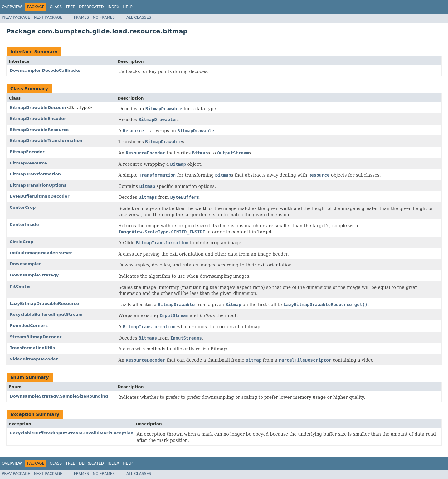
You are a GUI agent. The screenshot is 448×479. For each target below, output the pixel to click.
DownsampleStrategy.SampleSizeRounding (59, 396)
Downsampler (25, 264)
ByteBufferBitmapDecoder (39, 196)
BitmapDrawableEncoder (38, 118)
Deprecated (91, 7)
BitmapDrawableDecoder (38, 108)
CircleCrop (22, 242)
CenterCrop (23, 207)
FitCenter (20, 286)
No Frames (104, 17)
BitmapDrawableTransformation (46, 141)
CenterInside (24, 225)
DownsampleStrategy (34, 275)
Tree (70, 7)
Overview (12, 7)
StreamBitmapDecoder (36, 337)
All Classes (139, 17)
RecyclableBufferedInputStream (46, 314)
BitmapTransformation (35, 174)
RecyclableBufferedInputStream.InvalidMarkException (72, 433)
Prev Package (16, 17)
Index (114, 7)
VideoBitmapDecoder (34, 359)
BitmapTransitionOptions (38, 185)
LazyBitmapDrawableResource (44, 303)
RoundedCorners (29, 326)
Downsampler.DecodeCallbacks (45, 70)
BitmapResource (28, 163)
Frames (82, 17)
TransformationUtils (32, 348)
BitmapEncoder (27, 152)
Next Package (48, 17)
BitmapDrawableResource (39, 130)
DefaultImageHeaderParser (41, 253)
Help (128, 7)
